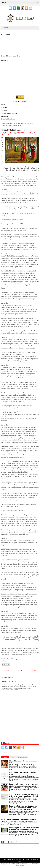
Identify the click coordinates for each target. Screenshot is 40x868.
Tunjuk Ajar (28, 124)
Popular (5, 757)
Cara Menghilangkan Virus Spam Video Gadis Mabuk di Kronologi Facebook (24, 829)
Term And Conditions (8, 119)
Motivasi (21, 124)
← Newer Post (6, 670)
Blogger (24, 101)
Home (3, 105)
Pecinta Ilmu (10, 864)
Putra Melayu (27, 864)
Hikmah (10, 124)
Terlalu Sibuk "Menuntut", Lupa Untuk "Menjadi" (19, 819)
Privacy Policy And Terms (9, 113)
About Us (4, 107)
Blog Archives (22, 757)
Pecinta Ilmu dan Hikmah (21, 860)
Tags (13, 757)
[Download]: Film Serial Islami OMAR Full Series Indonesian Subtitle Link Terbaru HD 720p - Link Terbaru (23, 808)
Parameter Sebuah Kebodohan (13, 130)
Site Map (4, 110)
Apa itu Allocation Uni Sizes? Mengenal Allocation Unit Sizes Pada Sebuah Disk (24, 795)
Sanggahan (5, 116)
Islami (15, 124)
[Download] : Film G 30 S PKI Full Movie (23, 784)
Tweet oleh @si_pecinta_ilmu (10, 56)
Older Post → (34, 670)
